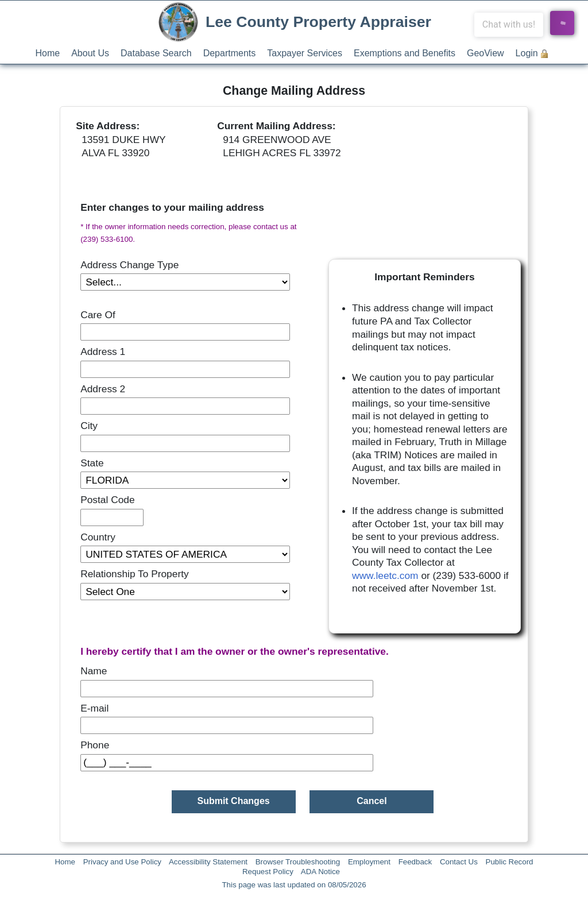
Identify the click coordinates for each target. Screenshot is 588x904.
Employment (369, 862)
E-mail (94, 708)
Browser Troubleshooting (298, 862)
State (92, 463)
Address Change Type (129, 265)
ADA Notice (320, 872)
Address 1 (103, 351)
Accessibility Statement (208, 862)
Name (94, 671)
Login (527, 53)
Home (48, 53)
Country (98, 537)
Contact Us (459, 862)
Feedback (415, 862)
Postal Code (107, 500)
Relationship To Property (134, 574)
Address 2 (103, 389)
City (89, 426)
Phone (95, 745)
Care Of (98, 315)
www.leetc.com (385, 575)
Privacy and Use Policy (122, 862)
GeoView (486, 53)
